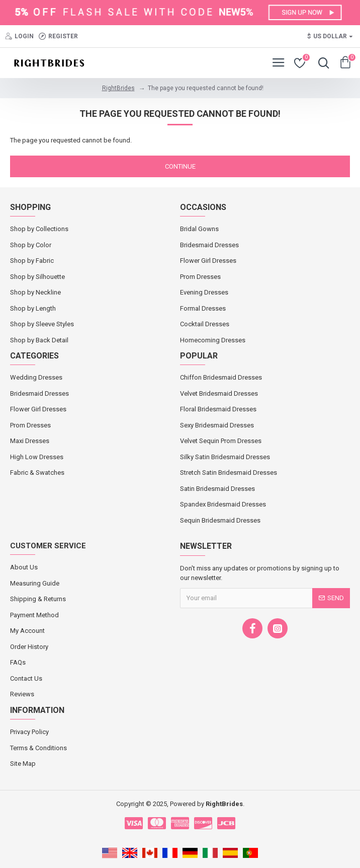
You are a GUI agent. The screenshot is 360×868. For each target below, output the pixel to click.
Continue (180, 166)
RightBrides (118, 88)
